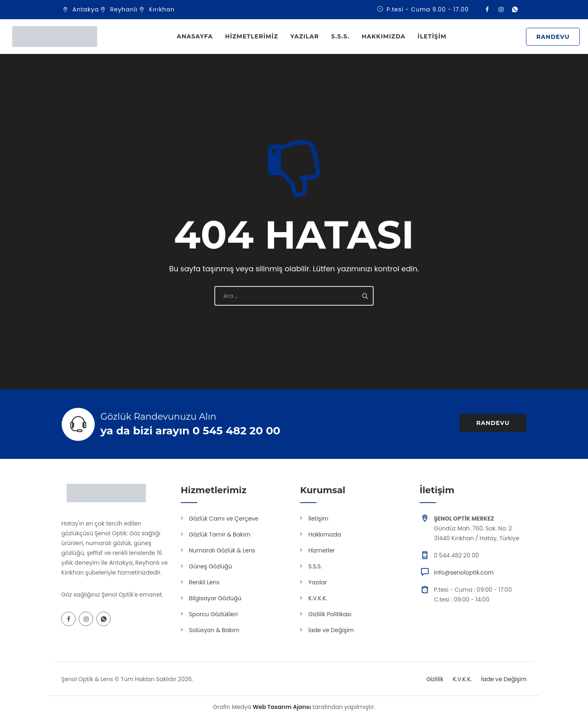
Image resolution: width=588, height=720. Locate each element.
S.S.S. (340, 36)
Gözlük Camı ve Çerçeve (224, 519)
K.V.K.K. (318, 598)
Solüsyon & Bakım (214, 630)
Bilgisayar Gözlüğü (215, 598)
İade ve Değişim (331, 630)
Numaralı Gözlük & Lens (222, 550)
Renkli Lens (204, 582)
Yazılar (305, 36)
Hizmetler (322, 550)
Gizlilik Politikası (330, 614)
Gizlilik (435, 679)
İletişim (432, 36)
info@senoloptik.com (464, 572)
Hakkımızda (384, 36)
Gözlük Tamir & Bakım (220, 534)
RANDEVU (553, 37)
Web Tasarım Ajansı (282, 707)
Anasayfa (195, 36)
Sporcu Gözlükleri (214, 614)
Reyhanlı (124, 9)
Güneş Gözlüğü (211, 566)
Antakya (86, 9)
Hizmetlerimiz (252, 36)
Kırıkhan (162, 9)
